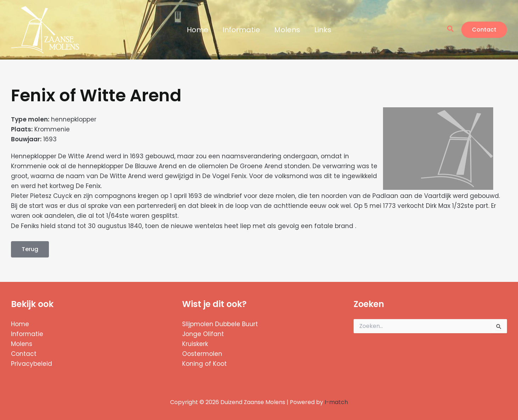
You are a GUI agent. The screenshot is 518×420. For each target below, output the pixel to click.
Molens (287, 30)
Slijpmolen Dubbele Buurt (220, 324)
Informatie (241, 30)
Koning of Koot (204, 364)
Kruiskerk (195, 344)
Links (323, 30)
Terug (30, 249)
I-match (336, 402)
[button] (451, 30)
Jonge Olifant (203, 334)
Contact (24, 354)
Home (198, 30)
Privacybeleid (32, 364)
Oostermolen (202, 354)
